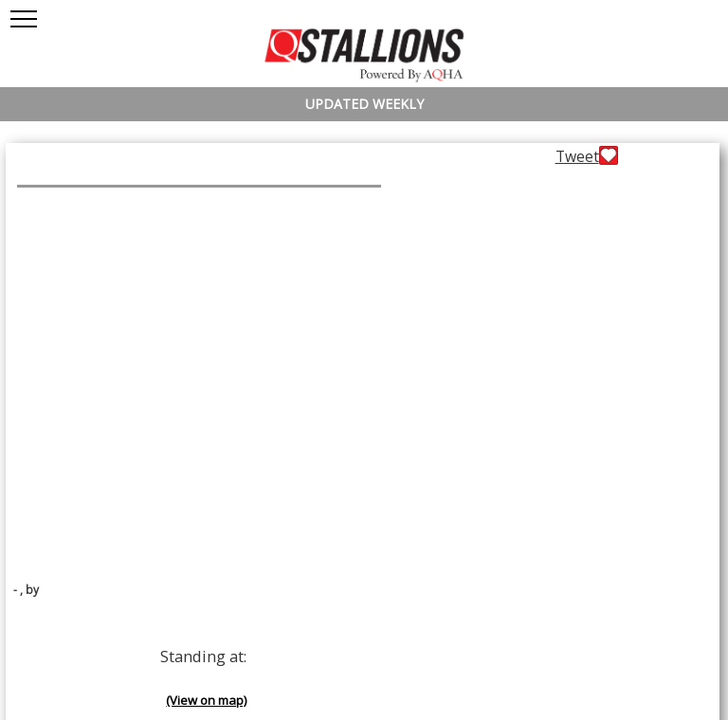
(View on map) (206, 700)
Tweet (577, 156)
